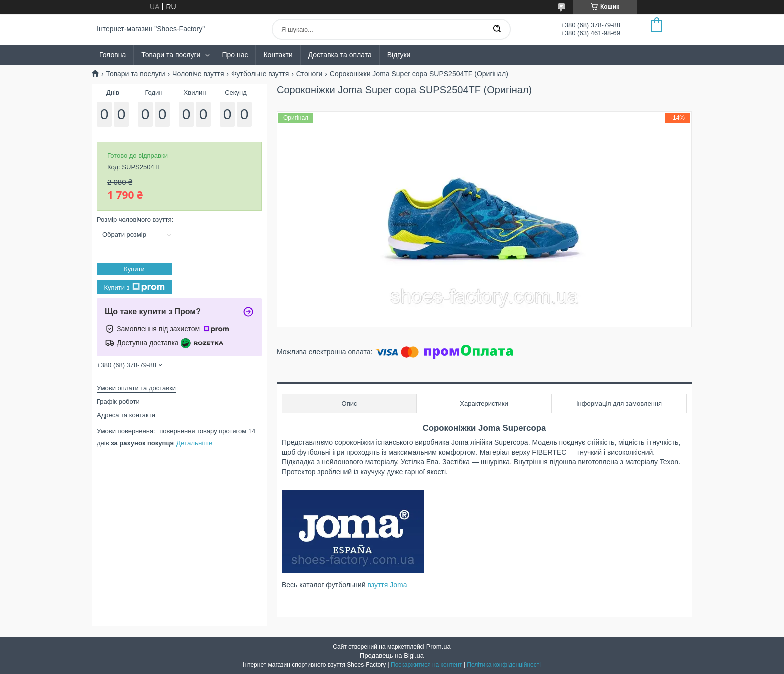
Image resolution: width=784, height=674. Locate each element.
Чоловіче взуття (198, 74)
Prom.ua (439, 646)
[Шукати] (497, 29)
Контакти (278, 55)
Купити (134, 269)
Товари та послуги (171, 55)
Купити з (134, 287)
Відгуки (399, 55)
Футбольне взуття (260, 74)
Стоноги (310, 74)
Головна (113, 55)
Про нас (235, 55)
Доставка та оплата (340, 55)
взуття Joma (387, 585)
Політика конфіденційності (504, 665)
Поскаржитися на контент (426, 665)
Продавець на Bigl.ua (392, 655)
